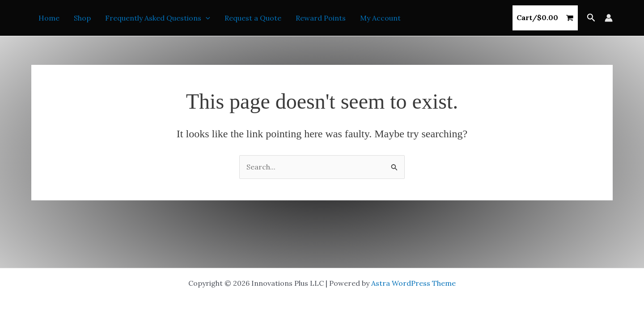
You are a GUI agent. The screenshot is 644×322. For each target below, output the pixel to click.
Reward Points (321, 18)
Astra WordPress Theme (413, 283)
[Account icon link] (609, 18)
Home (49, 18)
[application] (206, 18)
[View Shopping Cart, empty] (545, 18)
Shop (82, 18)
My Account (380, 18)
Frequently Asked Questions (158, 18)
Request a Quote (253, 18)
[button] (591, 18)
